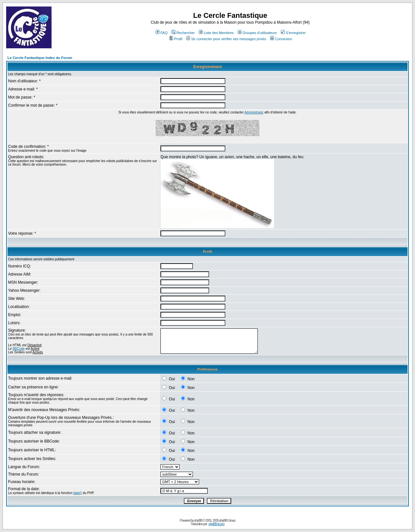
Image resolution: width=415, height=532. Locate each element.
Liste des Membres (216, 33)
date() (77, 493)
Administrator (254, 112)
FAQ (162, 33)
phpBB (198, 520)
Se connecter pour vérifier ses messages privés (226, 39)
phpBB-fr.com (216, 524)
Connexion (281, 39)
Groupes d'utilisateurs (257, 33)
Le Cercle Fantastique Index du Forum (40, 58)
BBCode (19, 349)
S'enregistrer (293, 33)
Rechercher (183, 33)
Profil (176, 39)
